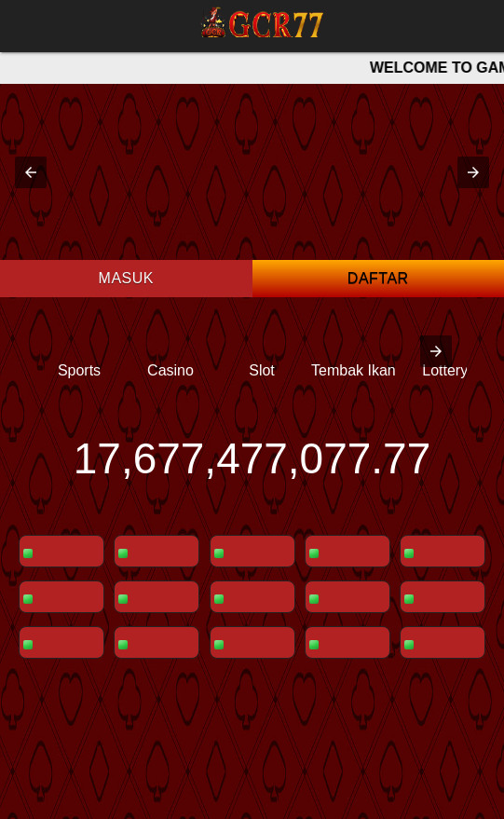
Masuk (126, 278)
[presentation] (436, 351)
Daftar (378, 278)
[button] (31, 172)
